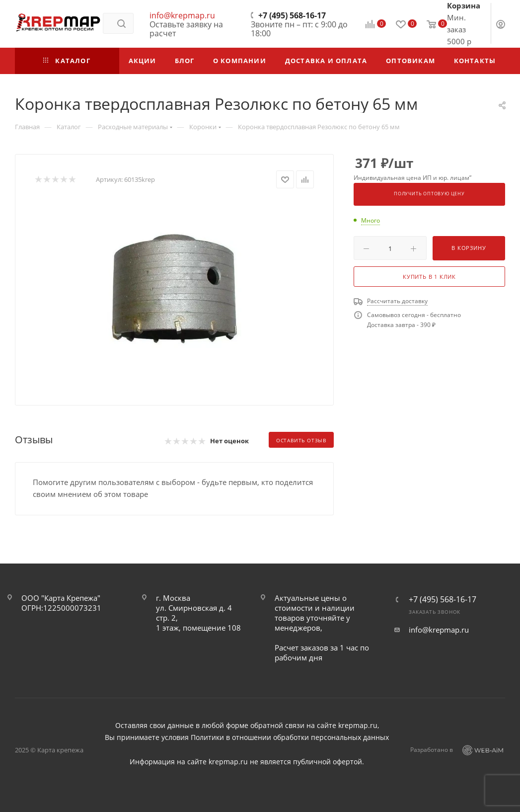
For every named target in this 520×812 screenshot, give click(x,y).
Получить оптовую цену (429, 194)
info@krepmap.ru (182, 15)
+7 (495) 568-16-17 (292, 15)
